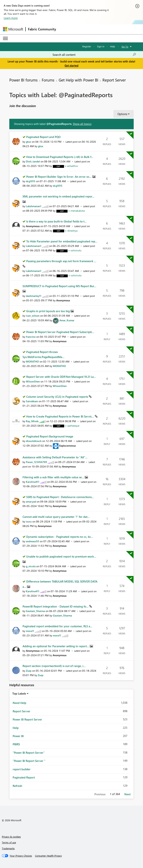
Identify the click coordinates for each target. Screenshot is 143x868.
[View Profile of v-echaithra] (71, 166)
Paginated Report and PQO (43, 137)
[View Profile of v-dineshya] (71, 231)
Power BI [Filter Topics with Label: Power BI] (18, 736)
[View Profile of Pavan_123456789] (36, 462)
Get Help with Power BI (78, 80)
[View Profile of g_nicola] (31, 566)
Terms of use (9, 842)
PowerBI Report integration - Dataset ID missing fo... (56, 606)
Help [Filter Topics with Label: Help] (16, 728)
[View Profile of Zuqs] (29, 671)
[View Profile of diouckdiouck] (34, 441)
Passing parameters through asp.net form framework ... (61, 261)
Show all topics (82, 124)
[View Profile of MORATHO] (32, 361)
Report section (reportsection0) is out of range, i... (54, 666)
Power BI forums (23, 80)
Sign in (101, 46)
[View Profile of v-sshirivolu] (75, 250)
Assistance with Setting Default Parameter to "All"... (55, 457)
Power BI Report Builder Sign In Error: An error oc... (59, 177)
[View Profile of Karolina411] (33, 482)
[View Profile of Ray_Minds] (32, 421)
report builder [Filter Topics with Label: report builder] (22, 769)
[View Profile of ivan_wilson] (33, 316)
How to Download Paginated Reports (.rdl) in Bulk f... (60, 157)
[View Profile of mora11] (30, 631)
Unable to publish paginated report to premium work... (61, 556)
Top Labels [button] (19, 693)
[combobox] (94, 55)
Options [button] (122, 114)
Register (87, 46)
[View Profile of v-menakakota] (77, 211)
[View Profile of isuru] (29, 521)
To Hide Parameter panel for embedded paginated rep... (62, 241)
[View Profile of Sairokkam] (32, 401)
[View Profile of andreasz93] (32, 541)
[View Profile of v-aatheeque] (72, 426)
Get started (71, 65)
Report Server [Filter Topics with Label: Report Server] (22, 711)
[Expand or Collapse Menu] (5, 38)
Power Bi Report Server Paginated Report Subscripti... (60, 332)
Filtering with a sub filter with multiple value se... (54, 477)
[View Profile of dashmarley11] (34, 296)
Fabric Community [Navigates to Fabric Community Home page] (42, 29)
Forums (48, 80)
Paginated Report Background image (50, 436)
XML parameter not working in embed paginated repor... (58, 196)
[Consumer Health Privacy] (48, 856)
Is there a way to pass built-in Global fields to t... (56, 221)
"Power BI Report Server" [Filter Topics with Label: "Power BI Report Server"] (29, 753)
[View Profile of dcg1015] (31, 181)
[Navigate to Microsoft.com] (13, 29)
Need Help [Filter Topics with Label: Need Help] (19, 703)
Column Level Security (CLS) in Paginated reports (58, 397)
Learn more (11, 18)
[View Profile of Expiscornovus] (67, 446)
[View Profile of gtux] (28, 142)
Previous (100, 794)
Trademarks (8, 848)
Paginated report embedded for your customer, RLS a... (57, 626)
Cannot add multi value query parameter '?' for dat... (56, 517)
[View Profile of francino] (31, 337)
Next (127, 794)
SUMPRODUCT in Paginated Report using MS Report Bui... (59, 286)
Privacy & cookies (11, 837)
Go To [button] (125, 47)
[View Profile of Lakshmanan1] (34, 206)
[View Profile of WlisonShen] (33, 381)
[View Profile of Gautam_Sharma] (35, 611)
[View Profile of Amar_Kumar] (67, 320)
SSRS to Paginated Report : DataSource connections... (60, 497)
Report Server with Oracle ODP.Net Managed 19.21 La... (61, 377)
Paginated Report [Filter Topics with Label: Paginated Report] (24, 777)
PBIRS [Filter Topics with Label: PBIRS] (16, 744)
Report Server (114, 80)
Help (113, 46)
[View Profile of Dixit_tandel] (33, 161)
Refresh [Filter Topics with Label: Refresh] (17, 786)
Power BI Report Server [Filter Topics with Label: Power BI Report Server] (27, 719)
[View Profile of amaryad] (31, 502)
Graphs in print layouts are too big (48, 311)
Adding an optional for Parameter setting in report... (56, 646)
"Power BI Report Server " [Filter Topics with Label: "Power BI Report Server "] (29, 761)
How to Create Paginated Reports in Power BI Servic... (61, 416)
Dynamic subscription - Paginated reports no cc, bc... (60, 537)
